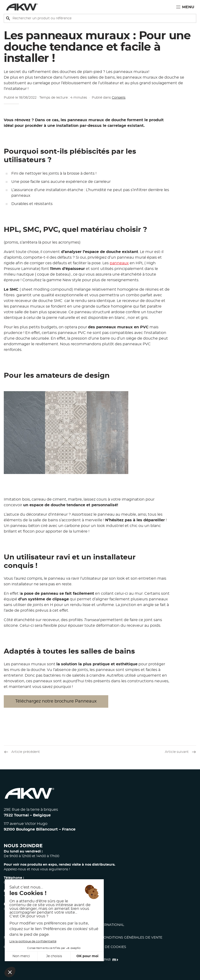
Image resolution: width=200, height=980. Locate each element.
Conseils (119, 98)
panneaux (119, 263)
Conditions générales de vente (132, 938)
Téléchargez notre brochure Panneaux (56, 701)
